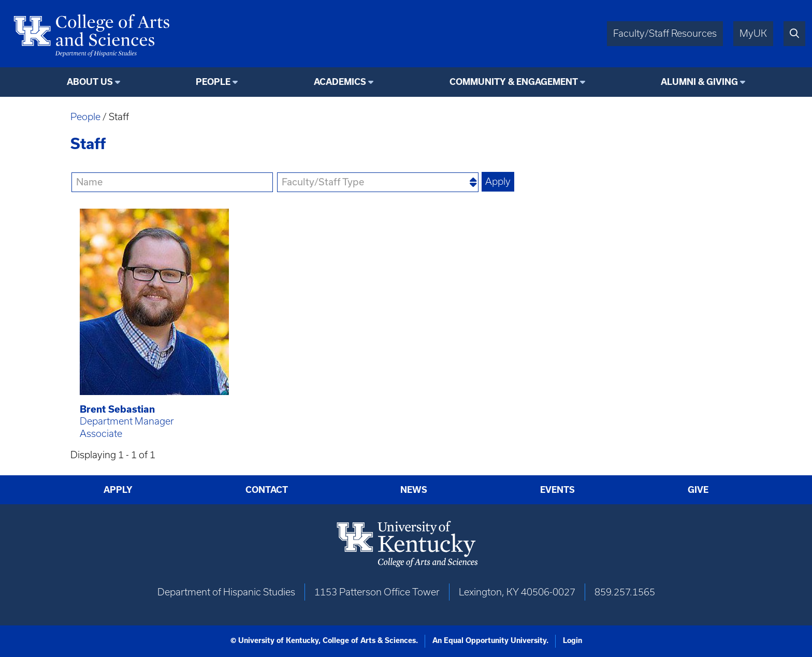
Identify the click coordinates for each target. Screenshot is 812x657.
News (414, 490)
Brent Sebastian (117, 409)
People (85, 117)
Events (557, 490)
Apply (118, 490)
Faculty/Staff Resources (665, 33)
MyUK (753, 33)
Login (572, 640)
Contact (267, 490)
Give (698, 490)
